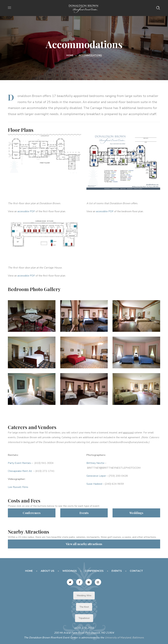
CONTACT (136, 571)
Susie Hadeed (94, 484)
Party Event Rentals (19, 463)
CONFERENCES (94, 571)
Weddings (136, 513)
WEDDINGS (70, 571)
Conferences (32, 513)
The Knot (84, 607)
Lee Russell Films (18, 487)
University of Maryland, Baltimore (124, 638)
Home (70, 55)
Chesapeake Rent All (20, 471)
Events (84, 513)
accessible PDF (26, 211)
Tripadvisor (84, 618)
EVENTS (117, 571)
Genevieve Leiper (96, 476)
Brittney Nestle (95, 463)
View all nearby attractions (84, 544)
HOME (29, 571)
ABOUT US (48, 571)
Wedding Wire (84, 596)
